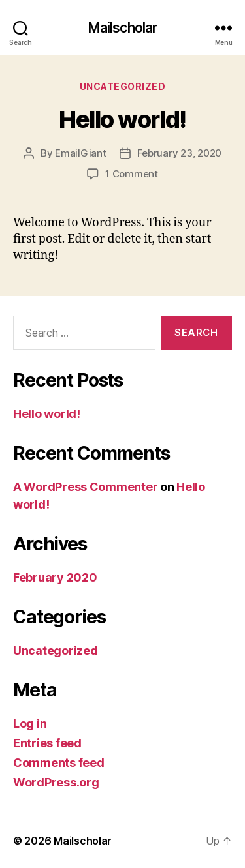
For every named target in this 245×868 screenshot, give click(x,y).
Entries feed (47, 743)
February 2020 (55, 577)
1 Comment (132, 174)
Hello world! (122, 119)
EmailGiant (80, 153)
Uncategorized (123, 86)
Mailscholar (122, 28)
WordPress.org (56, 782)
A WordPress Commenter (85, 487)
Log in (30, 724)
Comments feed (59, 763)
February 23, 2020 (180, 153)
